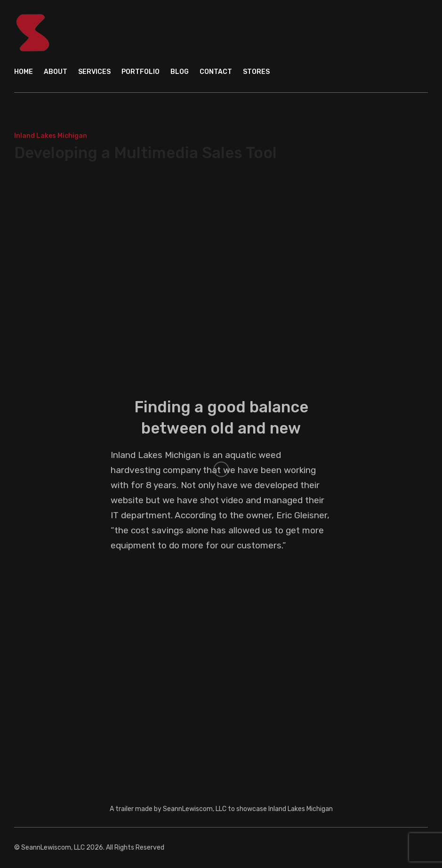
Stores (256, 72)
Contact (216, 72)
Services (94, 72)
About (56, 72)
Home (24, 72)
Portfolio (141, 72)
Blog (180, 72)
